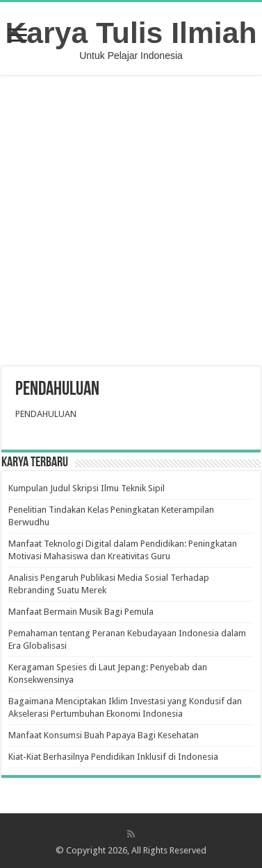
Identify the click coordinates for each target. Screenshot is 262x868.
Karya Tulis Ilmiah (131, 33)
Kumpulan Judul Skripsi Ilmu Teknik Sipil (87, 488)
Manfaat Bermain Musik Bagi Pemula (81, 612)
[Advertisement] (132, 222)
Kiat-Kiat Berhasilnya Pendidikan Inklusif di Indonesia (113, 757)
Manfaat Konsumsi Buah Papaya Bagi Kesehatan (104, 735)
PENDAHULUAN (46, 414)
